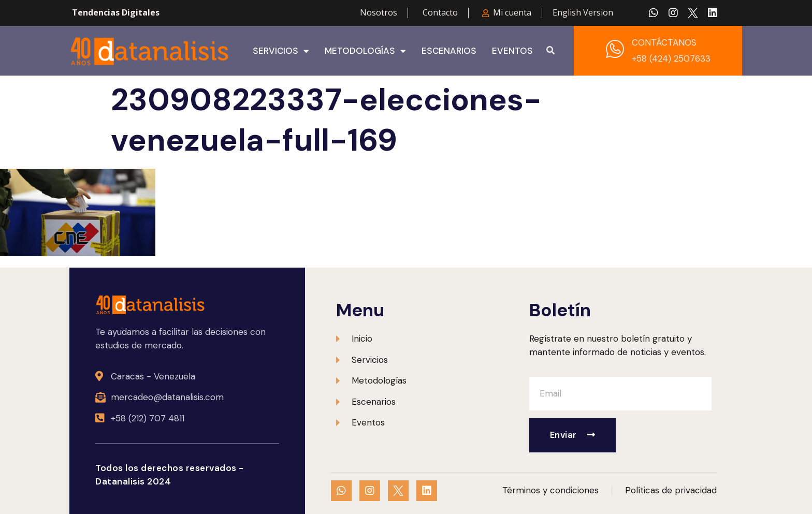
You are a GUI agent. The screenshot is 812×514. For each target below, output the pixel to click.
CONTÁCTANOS (664, 42)
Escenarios (449, 51)
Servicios (281, 51)
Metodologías (365, 51)
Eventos (512, 51)
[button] (550, 51)
